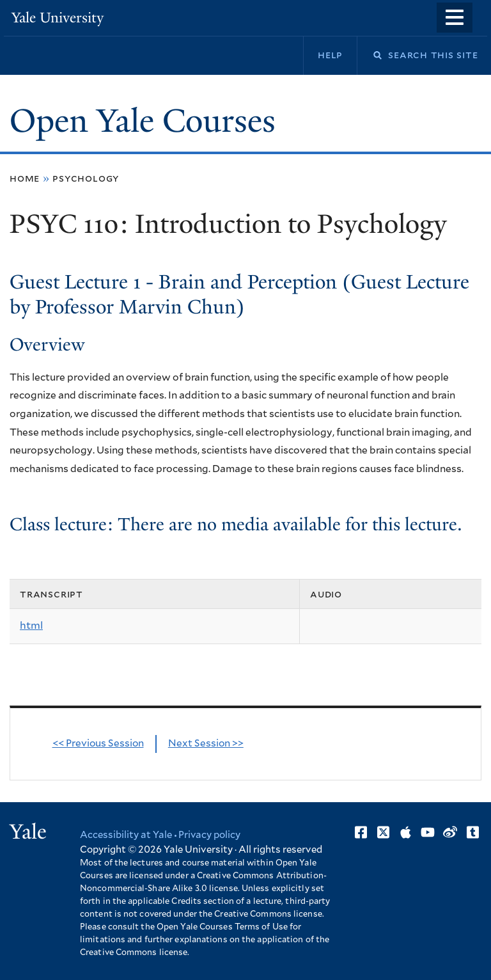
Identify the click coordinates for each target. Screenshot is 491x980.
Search (370, 55)
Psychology (86, 178)
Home (25, 178)
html (31, 626)
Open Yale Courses (143, 121)
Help (330, 55)
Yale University (58, 18)
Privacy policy (209, 835)
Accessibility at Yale (126, 835)
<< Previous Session (98, 744)
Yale (28, 832)
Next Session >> (206, 744)
